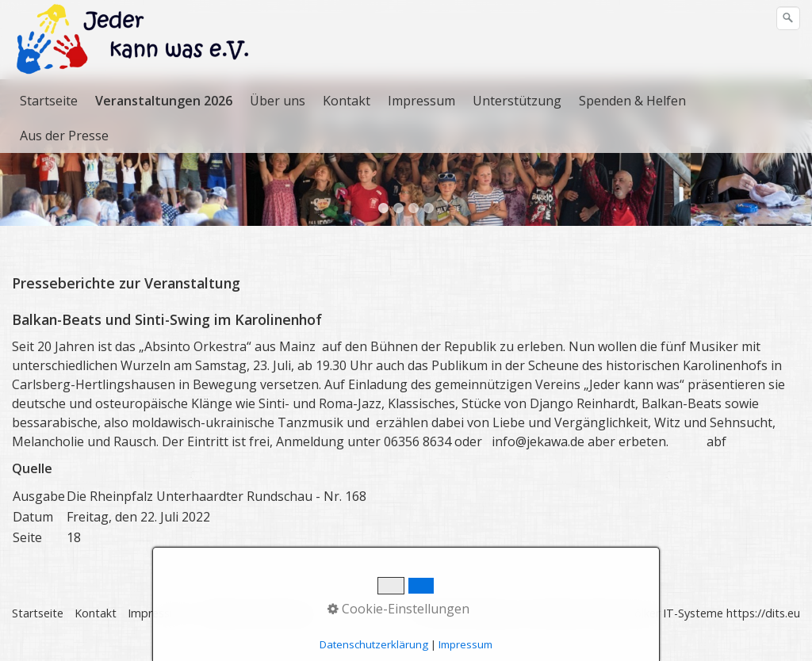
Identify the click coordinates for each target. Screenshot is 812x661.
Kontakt (347, 101)
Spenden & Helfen (632, 101)
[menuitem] (50, 101)
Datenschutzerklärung (255, 629)
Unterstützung (517, 101)
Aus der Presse (64, 136)
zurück (15, 172)
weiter (797, 172)
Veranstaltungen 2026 (164, 101)
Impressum (421, 101)
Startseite (49, 101)
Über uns (278, 101)
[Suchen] (788, 18)
